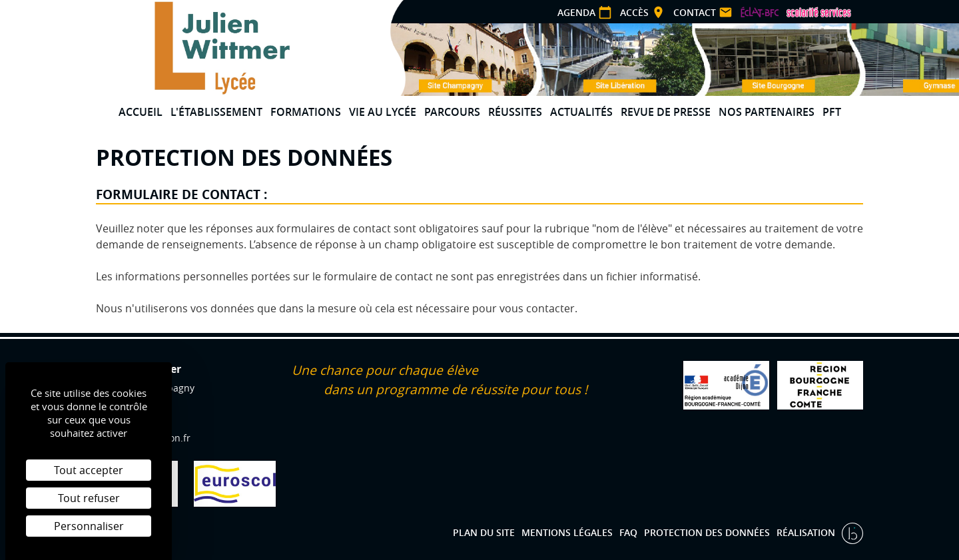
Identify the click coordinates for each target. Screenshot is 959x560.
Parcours (452, 112)
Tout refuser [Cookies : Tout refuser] (89, 498)
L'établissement (216, 112)
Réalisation (807, 532)
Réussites (515, 112)
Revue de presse (666, 112)
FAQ (628, 532)
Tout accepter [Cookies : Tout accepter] (89, 470)
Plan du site (484, 532)
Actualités (581, 112)
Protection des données (707, 532)
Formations (306, 112)
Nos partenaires (767, 112)
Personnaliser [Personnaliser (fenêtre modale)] (89, 526)
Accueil (141, 112)
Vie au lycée (383, 112)
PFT (832, 112)
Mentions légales (567, 532)
